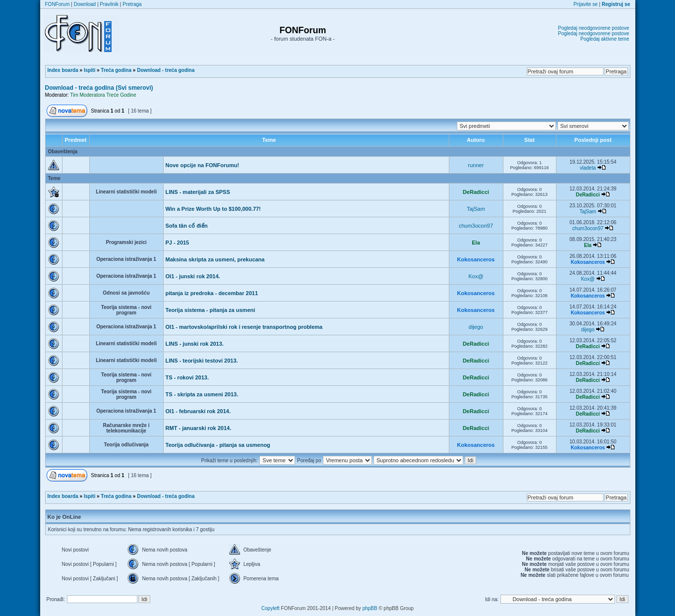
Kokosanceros (476, 259)
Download (85, 4)
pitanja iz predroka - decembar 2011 (212, 293)
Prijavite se (585, 4)
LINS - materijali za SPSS (198, 192)
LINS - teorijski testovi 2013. (202, 361)
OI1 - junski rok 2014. (193, 276)
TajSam (476, 209)
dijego (476, 327)
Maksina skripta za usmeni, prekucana (215, 259)
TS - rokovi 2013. (187, 377)
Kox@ (476, 276)
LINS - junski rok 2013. (195, 344)
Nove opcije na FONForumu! (203, 165)
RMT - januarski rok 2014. (199, 428)
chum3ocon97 (476, 226)
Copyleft (271, 608)
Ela (476, 243)
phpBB (370, 608)
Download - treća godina (166, 70)
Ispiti (90, 70)
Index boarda (63, 70)
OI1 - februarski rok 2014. (198, 411)
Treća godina (116, 70)
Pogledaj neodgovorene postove (593, 28)
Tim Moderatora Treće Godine (103, 95)
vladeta (588, 168)
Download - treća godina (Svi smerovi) (99, 88)
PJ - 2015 (178, 243)
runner (476, 165)
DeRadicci (476, 192)
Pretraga (132, 4)
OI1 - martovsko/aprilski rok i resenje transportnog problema (244, 327)
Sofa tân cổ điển (187, 226)
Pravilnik (109, 4)
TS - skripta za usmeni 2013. (202, 394)
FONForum (58, 4)
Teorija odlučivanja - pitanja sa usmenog (218, 445)
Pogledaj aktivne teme (605, 39)
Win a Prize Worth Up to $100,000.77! (213, 209)
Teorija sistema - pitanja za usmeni (211, 310)
